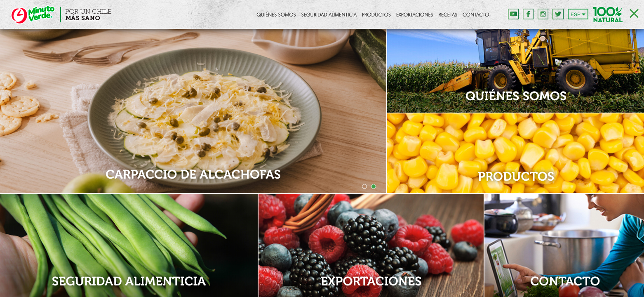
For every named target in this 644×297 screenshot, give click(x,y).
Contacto (476, 15)
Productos (376, 15)
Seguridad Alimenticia (329, 15)
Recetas (448, 15)
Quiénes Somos (276, 15)
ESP (576, 14)
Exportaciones (415, 15)
